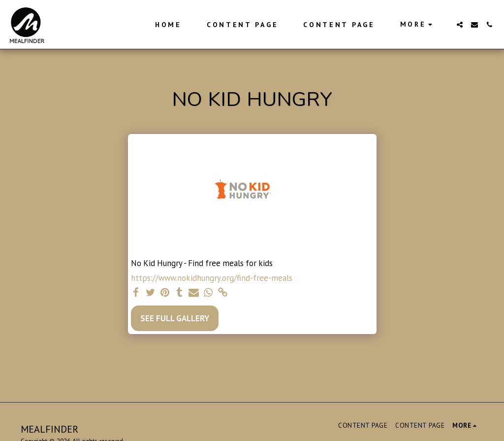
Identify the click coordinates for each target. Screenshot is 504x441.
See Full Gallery (175, 318)
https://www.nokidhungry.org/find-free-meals (212, 278)
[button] (460, 25)
